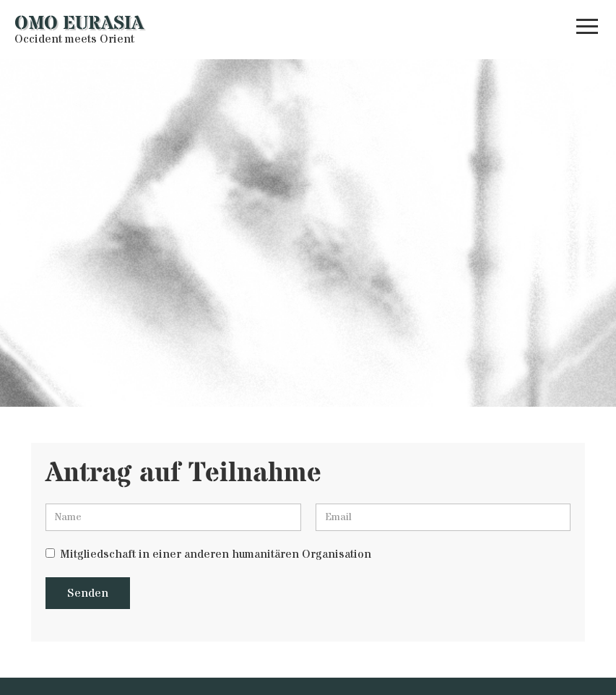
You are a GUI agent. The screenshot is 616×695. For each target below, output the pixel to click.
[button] (587, 30)
